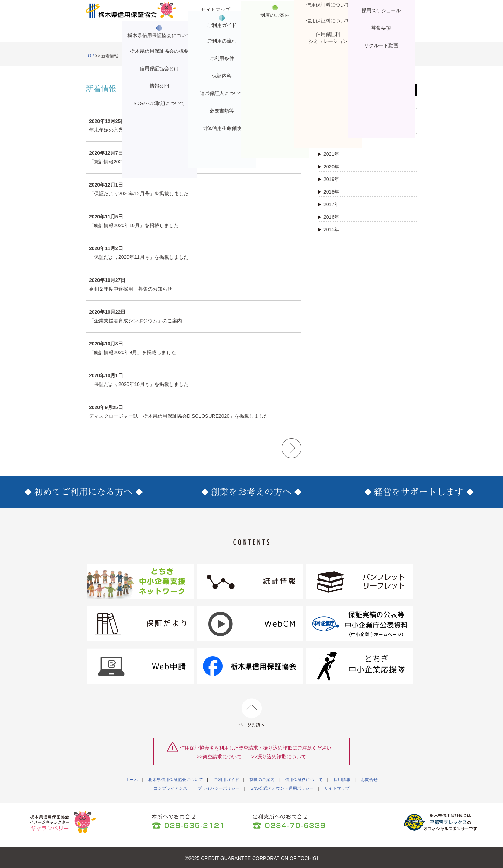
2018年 (329, 192)
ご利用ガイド (178, 35)
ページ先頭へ (252, 713)
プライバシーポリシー (219, 788)
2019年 (329, 179)
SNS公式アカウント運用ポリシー (282, 788)
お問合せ (391, 35)
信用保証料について (285, 35)
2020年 (329, 167)
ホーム (132, 780)
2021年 (329, 154)
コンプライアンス (170, 788)
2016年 (329, 217)
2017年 (329, 204)
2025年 (329, 104)
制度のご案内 (232, 35)
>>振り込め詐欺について (279, 757)
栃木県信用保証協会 (131, 10)
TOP (90, 56)
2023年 (329, 129)
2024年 (329, 116)
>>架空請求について (219, 757)
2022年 (329, 141)
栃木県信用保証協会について (119, 35)
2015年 (329, 229)
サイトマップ (216, 10)
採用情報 (338, 35)
